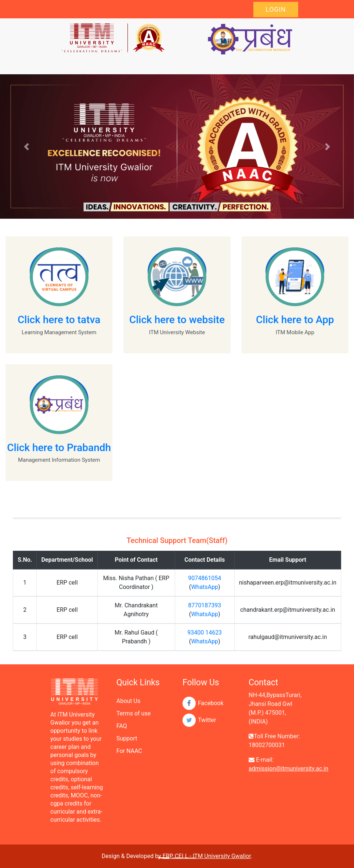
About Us (128, 701)
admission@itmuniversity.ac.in (288, 769)
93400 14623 (205, 633)
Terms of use (133, 713)
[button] (27, 147)
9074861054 (205, 578)
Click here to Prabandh (59, 448)
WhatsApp (205, 587)
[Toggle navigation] (66, 64)
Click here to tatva (59, 320)
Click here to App (295, 320)
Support (127, 738)
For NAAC (129, 751)
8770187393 (205, 605)
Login (276, 10)
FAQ (122, 726)
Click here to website (177, 320)
